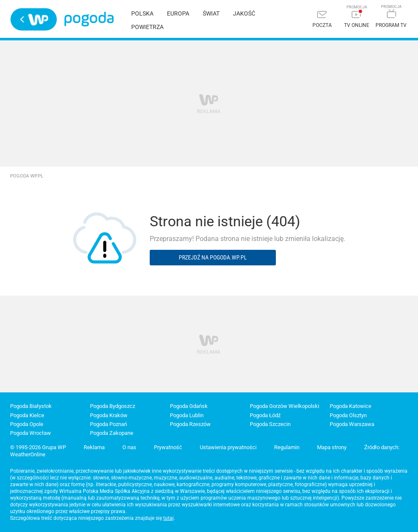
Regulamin (287, 447)
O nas (129, 447)
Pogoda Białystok (31, 406)
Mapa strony (332, 447)
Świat (211, 13)
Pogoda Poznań (108, 424)
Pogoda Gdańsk (189, 406)
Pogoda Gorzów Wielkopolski (284, 406)
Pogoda (89, 19)
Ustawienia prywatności (228, 447)
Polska (142, 13)
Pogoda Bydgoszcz (112, 406)
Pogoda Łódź (265, 415)
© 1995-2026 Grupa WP (38, 447)
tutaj (168, 518)
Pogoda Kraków (109, 415)
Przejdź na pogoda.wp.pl (213, 257)
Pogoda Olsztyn (348, 415)
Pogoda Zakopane (112, 433)
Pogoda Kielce (27, 415)
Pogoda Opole (27, 424)
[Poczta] (322, 20)
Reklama (94, 447)
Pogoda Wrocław (30, 433)
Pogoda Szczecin (270, 424)
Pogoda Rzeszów (190, 424)
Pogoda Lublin (187, 415)
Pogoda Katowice (351, 406)
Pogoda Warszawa (352, 424)
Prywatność (168, 447)
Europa (178, 13)
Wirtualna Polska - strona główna (34, 19)
